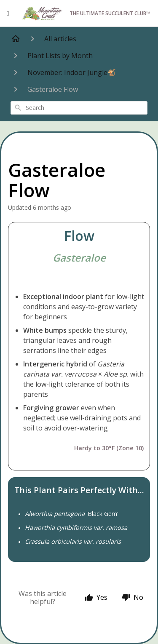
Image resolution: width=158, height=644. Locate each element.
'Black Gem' (72, 514)
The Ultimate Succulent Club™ (86, 14)
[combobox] (79, 108)
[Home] (16, 39)
